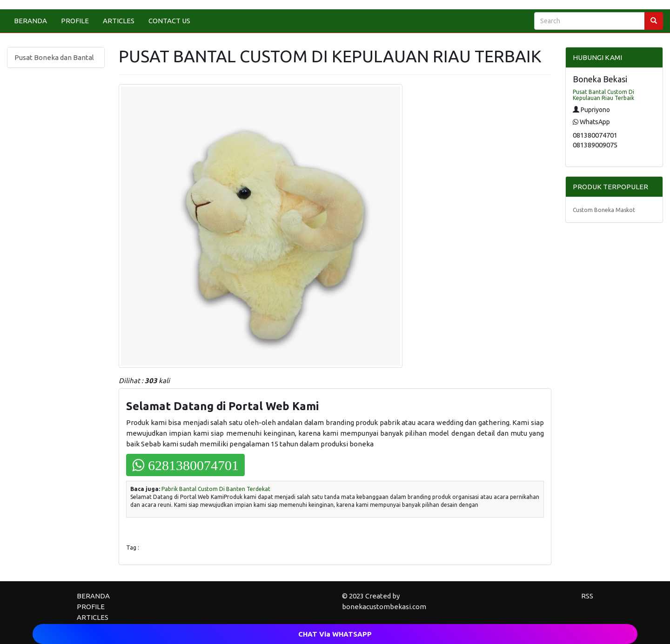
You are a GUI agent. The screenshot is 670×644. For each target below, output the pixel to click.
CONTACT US (169, 21)
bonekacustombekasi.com (384, 607)
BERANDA (30, 21)
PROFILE (75, 21)
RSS (587, 596)
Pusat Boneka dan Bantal (54, 57)
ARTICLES (119, 21)
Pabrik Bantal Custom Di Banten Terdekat (216, 489)
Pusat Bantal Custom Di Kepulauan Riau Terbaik (603, 95)
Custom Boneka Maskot (604, 210)
